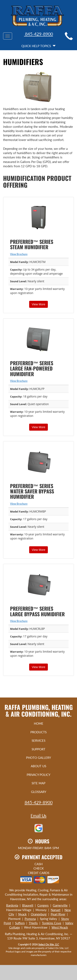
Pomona (30, 919)
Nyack (22, 914)
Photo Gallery (38, 758)
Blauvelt (28, 905)
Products (38, 732)
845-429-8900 (38, 34)
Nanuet (56, 910)
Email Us (38, 816)
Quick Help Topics (38, 46)
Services (38, 741)
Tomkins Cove (52, 923)
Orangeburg (39, 914)
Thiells (33, 923)
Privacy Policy (38, 775)
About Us (38, 766)
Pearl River (58, 914)
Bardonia (12, 905)
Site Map (38, 783)
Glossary (39, 792)
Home (39, 723)
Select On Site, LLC (49, 945)
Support (38, 749)
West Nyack (60, 927)
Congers (43, 905)
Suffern (20, 923)
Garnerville (60, 905)
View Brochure (19, 254)
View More (39, 304)
